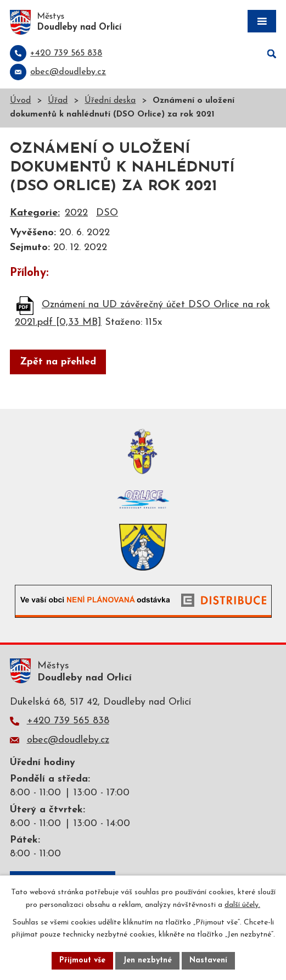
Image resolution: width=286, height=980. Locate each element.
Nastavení (208, 960)
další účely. (242, 905)
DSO (107, 213)
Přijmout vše (82, 960)
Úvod (20, 101)
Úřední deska (110, 101)
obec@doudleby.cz (68, 740)
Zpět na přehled (58, 362)
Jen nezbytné (147, 960)
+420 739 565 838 (68, 721)
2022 (76, 213)
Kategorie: (35, 213)
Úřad (58, 101)
